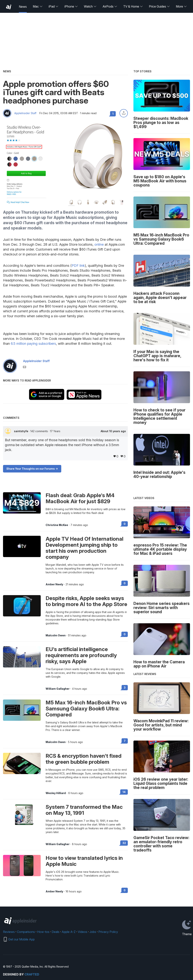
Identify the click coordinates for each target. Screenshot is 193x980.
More (181, 6)
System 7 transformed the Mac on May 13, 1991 (84, 810)
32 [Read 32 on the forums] (124, 843)
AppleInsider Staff (25, 113)
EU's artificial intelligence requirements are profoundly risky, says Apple (81, 655)
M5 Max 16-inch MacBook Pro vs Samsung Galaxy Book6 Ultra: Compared (86, 709)
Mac (38, 6)
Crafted (32, 974)
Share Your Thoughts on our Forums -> (32, 469)
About (113, 431)
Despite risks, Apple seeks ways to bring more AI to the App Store (86, 601)
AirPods (110, 6)
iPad (54, 6)
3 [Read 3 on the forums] (125, 688)
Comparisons (26, 932)
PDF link (78, 266)
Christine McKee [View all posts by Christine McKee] (57, 525)
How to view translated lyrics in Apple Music (84, 861)
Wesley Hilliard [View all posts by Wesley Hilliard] (56, 793)
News (23, 7)
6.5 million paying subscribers (33, 344)
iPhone (71, 6)
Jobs (93, 932)
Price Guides (159, 6)
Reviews (9, 932)
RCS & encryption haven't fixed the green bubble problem (84, 759)
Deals (56, 932)
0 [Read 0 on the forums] (125, 524)
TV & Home (133, 6)
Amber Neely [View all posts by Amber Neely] (54, 584)
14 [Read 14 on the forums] (124, 792)
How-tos (43, 932)
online (99, 244)
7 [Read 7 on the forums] (125, 741)
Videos (83, 932)
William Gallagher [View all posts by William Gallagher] (58, 689)
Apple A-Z (69, 932)
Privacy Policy (108, 932)
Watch (90, 6)
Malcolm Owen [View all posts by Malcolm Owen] (56, 635)
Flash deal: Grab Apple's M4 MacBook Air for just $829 (80, 498)
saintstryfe (21, 431)
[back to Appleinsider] (9, 7)
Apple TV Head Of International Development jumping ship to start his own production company (85, 548)
